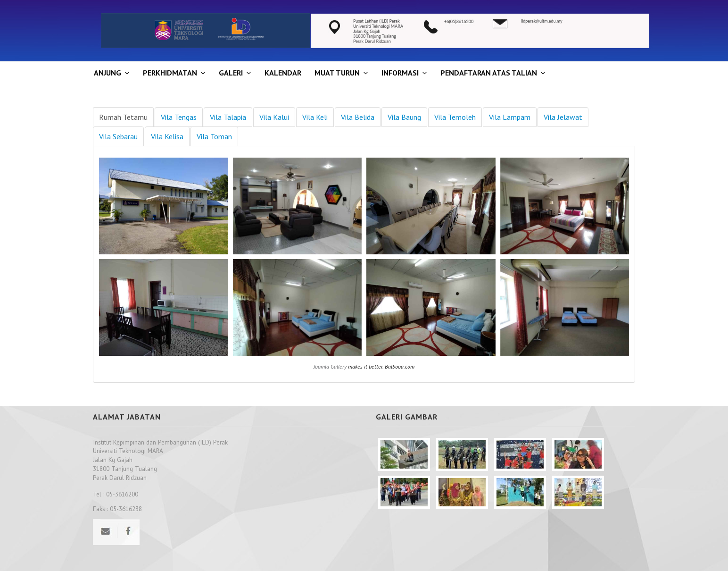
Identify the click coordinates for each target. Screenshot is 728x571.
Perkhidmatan (170, 73)
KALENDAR (283, 73)
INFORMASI (400, 73)
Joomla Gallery (330, 366)
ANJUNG (108, 73)
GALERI (231, 73)
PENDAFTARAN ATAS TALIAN (489, 73)
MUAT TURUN (337, 73)
